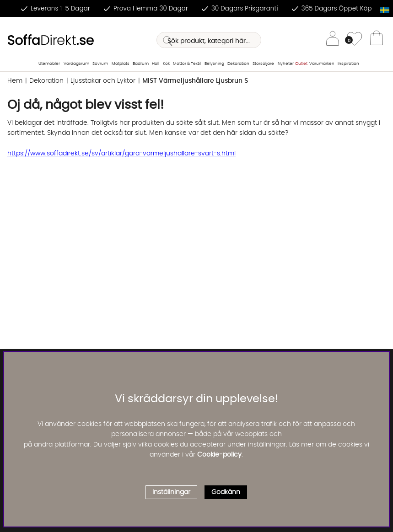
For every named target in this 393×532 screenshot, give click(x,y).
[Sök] (209, 40)
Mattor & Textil (187, 64)
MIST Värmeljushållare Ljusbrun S (195, 81)
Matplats (121, 64)
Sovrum (100, 64)
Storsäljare (263, 64)
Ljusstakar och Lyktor (103, 81)
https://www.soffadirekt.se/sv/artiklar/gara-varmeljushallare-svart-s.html (121, 154)
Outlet (301, 64)
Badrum (141, 64)
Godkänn (226, 492)
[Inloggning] (333, 40)
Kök (166, 64)
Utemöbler (49, 64)
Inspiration (348, 64)
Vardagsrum (76, 64)
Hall (156, 64)
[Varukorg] (377, 40)
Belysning (214, 64)
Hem (15, 81)
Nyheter (286, 64)
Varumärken (322, 64)
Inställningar (171, 492)
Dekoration (238, 64)
